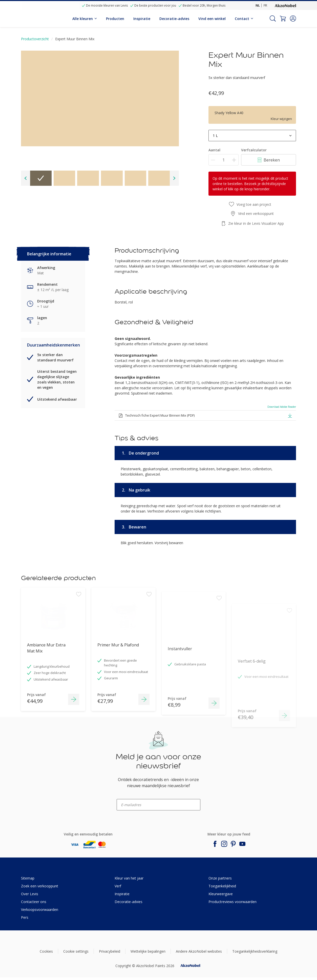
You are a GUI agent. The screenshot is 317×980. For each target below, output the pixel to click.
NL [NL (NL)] (258, 5)
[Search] (273, 18)
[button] (293, 18)
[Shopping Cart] (283, 18)
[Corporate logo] (285, 5)
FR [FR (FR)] (265, 5)
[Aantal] (224, 160)
